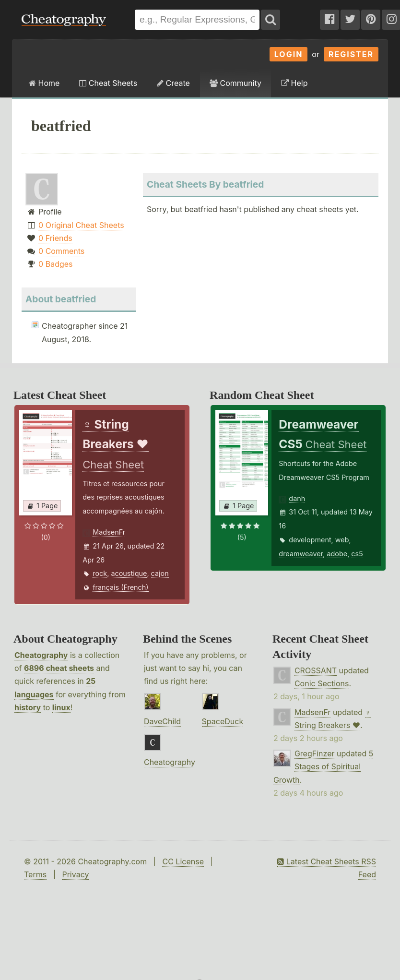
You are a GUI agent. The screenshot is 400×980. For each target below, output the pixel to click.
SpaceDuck (223, 721)
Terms (35, 874)
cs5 (357, 554)
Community (235, 83)
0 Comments (61, 251)
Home (44, 83)
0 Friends (55, 238)
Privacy (75, 874)
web (342, 540)
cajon (160, 573)
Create (173, 83)
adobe (337, 554)
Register (351, 54)
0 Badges (55, 264)
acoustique (129, 573)
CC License (183, 861)
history (28, 707)
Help (294, 83)
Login (289, 54)
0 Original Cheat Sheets (81, 225)
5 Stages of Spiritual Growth (323, 766)
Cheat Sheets (108, 83)
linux (61, 707)
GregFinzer (315, 753)
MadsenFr (109, 532)
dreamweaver (301, 554)
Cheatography (41, 655)
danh (297, 498)
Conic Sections (322, 683)
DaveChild (162, 721)
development (310, 540)
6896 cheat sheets (59, 668)
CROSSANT (316, 670)
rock (100, 573)
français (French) (120, 587)
